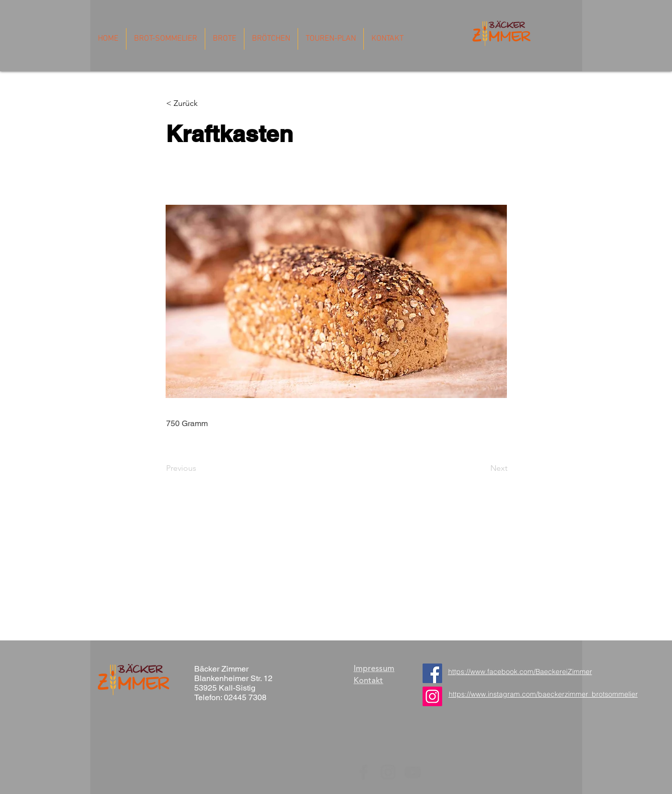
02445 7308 (245, 697)
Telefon (207, 697)
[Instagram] (388, 772)
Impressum (374, 669)
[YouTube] (413, 772)
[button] (199, 103)
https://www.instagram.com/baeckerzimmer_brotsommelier (543, 694)
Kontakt (369, 681)
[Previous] (199, 468)
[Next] (482, 468)
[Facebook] (432, 673)
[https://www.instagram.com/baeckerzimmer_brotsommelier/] (432, 696)
